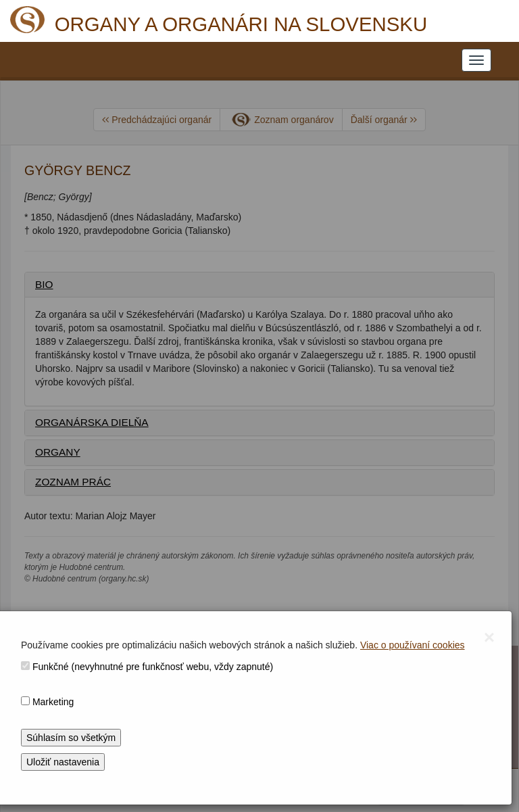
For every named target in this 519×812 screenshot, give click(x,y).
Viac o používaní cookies (413, 645)
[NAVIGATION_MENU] (476, 60)
